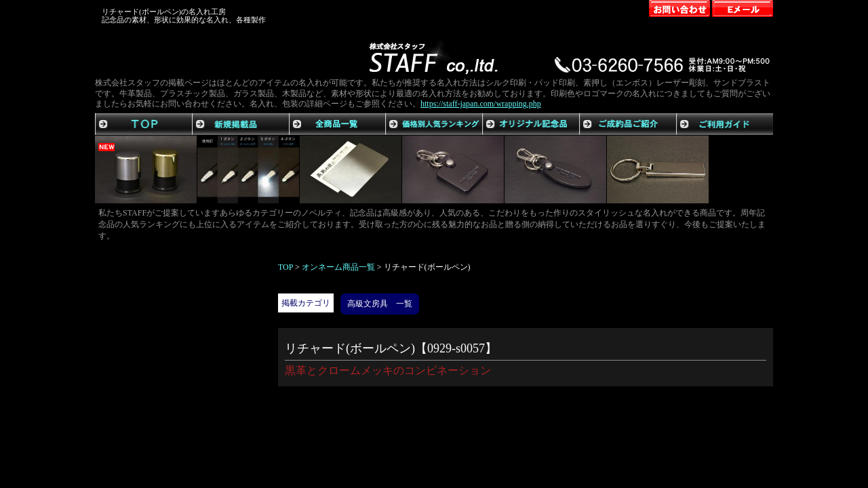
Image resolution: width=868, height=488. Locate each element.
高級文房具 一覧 (380, 304)
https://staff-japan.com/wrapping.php (481, 104)
